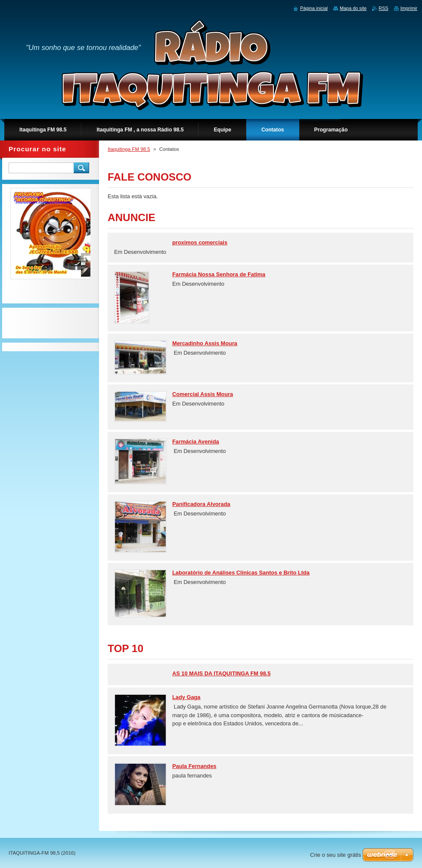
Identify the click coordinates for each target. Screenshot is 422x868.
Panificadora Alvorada (201, 504)
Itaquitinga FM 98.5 (129, 149)
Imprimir (409, 8)
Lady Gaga (186, 697)
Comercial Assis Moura (203, 394)
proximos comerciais (200, 242)
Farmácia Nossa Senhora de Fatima (219, 274)
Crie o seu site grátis (336, 855)
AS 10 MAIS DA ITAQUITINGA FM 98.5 (221, 673)
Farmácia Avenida (196, 442)
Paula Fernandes (194, 766)
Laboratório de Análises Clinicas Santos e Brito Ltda (241, 573)
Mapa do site (353, 8)
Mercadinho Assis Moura (205, 343)
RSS (383, 8)
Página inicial (314, 8)
